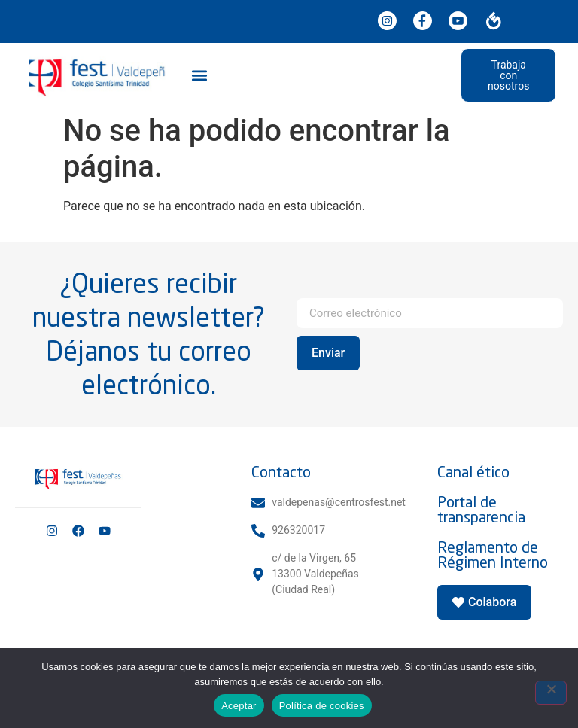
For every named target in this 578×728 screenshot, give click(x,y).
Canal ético (473, 472)
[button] (200, 75)
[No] (551, 693)
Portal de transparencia (481, 509)
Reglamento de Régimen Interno (493, 554)
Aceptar (239, 706)
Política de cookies (322, 706)
